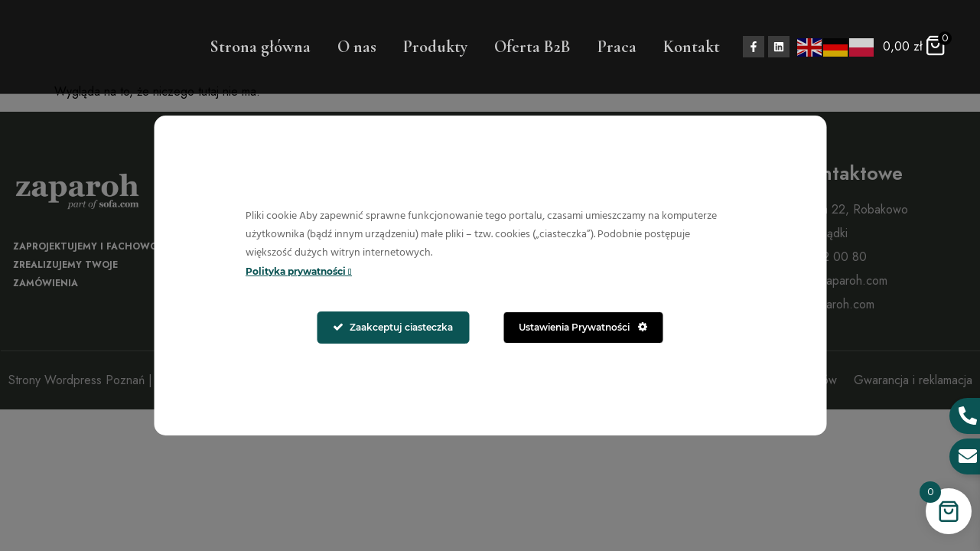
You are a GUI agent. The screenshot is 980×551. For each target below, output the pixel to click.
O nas (357, 47)
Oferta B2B (532, 47)
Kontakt (692, 47)
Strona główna (260, 47)
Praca (617, 47)
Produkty (435, 47)
